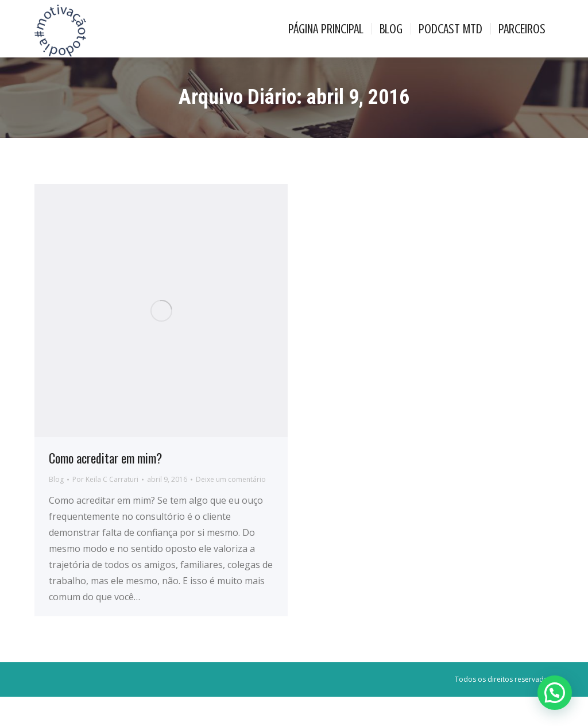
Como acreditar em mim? (105, 487)
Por (105, 509)
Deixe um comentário (231, 509)
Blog (56, 509)
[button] (555, 693)
